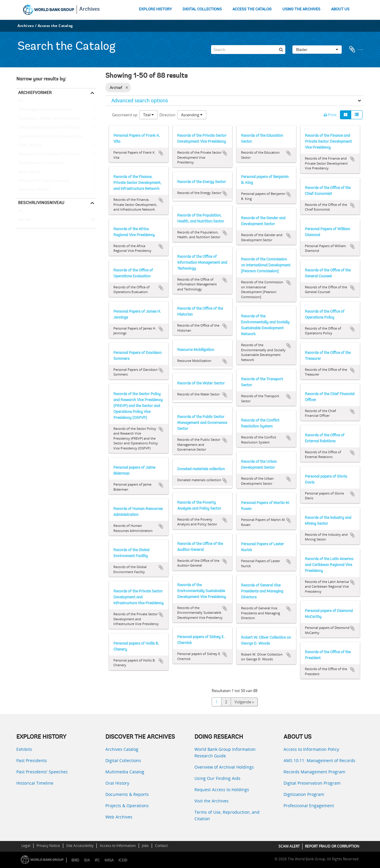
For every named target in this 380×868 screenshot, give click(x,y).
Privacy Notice (48, 846)
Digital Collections (123, 760)
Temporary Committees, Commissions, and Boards (56, 154)
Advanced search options (140, 101)
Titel (148, 115)
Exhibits (24, 749)
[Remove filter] (127, 88)
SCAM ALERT (289, 846)
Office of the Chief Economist (43, 181)
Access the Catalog (55, 26)
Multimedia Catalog (125, 772)
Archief (23, 220)
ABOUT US (340, 9)
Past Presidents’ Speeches (42, 772)
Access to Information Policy (311, 749)
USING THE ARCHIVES (301, 9)
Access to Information (118, 846)
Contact (161, 846)
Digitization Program (304, 794)
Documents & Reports (127, 794)
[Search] (248, 50)
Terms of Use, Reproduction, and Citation (227, 815)
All (20, 102)
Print (330, 115)
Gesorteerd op (125, 115)
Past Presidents (32, 760)
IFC (97, 860)
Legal (26, 846)
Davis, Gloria (28, 172)
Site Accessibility (80, 846)
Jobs (145, 846)
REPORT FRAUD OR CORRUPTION (332, 846)
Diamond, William (33, 190)
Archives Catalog (122, 749)
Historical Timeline (35, 783)
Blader (317, 50)
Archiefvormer (35, 93)
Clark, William (29, 145)
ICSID (123, 860)
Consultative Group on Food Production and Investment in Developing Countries (56, 128)
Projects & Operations (127, 806)
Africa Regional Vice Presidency (44, 110)
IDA (87, 860)
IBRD (75, 860)
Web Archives (119, 817)
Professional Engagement (309, 806)
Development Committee (40, 163)
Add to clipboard (161, 153)
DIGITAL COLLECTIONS (202, 9)
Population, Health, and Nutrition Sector (53, 119)
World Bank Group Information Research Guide (225, 752)
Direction (167, 115)
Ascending (192, 115)
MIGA (109, 860)
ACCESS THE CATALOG (252, 9)
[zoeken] (281, 50)
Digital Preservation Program (312, 783)
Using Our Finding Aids (217, 778)
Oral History (117, 783)
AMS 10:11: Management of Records (319, 760)
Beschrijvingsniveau (41, 203)
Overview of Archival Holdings (224, 767)
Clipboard (356, 50)
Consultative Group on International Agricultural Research (56, 136)
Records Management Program (314, 772)
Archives (90, 9)
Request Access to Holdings (222, 790)
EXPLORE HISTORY (155, 9)
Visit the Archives (212, 801)
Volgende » (244, 702)
